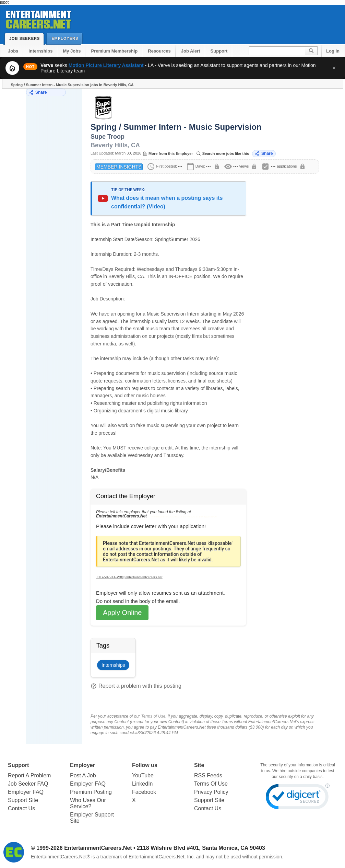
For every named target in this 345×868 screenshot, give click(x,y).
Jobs (13, 51)
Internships (40, 51)
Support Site (23, 800)
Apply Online (122, 613)
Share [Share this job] (264, 154)
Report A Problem (29, 775)
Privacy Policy (211, 792)
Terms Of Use (211, 784)
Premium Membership (114, 51)
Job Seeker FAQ (28, 784)
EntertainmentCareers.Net (98, 848)
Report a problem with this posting (136, 686)
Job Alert (191, 51)
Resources (159, 51)
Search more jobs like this (223, 153)
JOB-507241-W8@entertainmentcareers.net (129, 577)
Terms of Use (153, 716)
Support (219, 51)
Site (199, 765)
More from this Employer (168, 153)
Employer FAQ (26, 792)
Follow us (145, 765)
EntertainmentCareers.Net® (61, 857)
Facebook (144, 792)
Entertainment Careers (38, 18)
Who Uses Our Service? (88, 803)
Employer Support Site (92, 818)
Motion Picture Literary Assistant (106, 65)
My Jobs (72, 51)
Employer (82, 765)
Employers (66, 38)
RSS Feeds (208, 775)
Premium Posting (91, 792)
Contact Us (21, 808)
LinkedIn (142, 784)
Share (38, 93)
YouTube (143, 775)
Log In (333, 51)
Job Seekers (26, 38)
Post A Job (83, 775)
